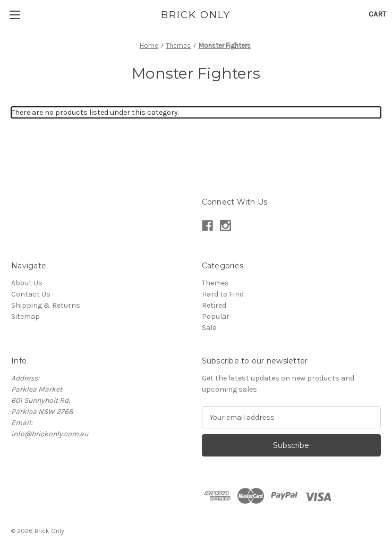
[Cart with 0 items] (377, 14)
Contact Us (31, 294)
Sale (209, 328)
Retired (214, 305)
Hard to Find (223, 294)
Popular (216, 316)
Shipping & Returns (46, 305)
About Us (27, 283)
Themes (215, 283)
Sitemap (25, 316)
